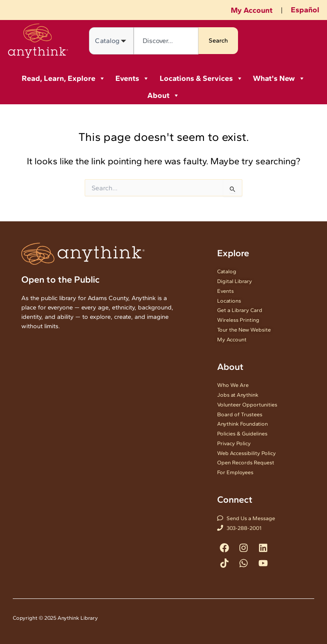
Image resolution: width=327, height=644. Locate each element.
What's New (279, 78)
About (163, 95)
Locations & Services (201, 78)
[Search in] (111, 41)
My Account (252, 10)
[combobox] (166, 41)
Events (132, 78)
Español (305, 10)
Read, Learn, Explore (64, 78)
